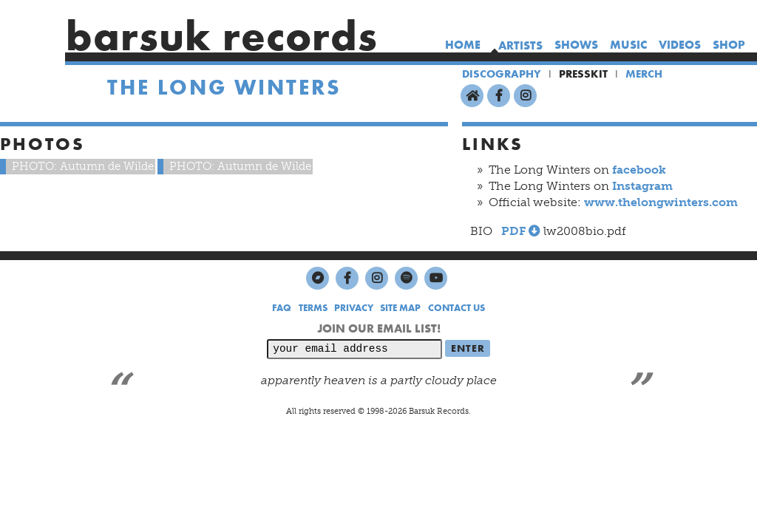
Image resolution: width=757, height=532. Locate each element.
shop (729, 45)
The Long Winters (224, 88)
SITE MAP (400, 308)
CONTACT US (456, 308)
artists (520, 45)
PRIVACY (354, 308)
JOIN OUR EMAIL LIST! (379, 328)
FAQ (282, 308)
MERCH (644, 74)
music (628, 45)
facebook (639, 170)
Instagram (642, 186)
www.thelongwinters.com (661, 202)
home (463, 45)
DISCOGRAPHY (502, 74)
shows (576, 45)
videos (680, 45)
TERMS (313, 308)
